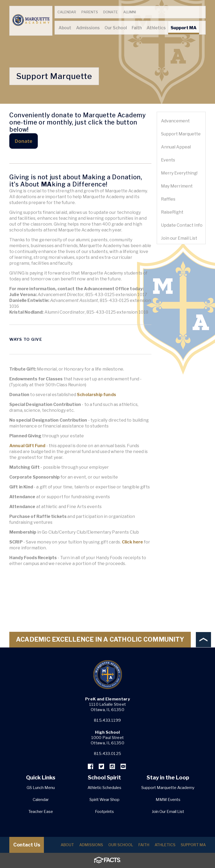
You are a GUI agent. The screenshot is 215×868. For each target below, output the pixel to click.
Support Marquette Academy (168, 788)
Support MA (193, 845)
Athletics (165, 845)
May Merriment (177, 186)
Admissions (91, 845)
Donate (111, 12)
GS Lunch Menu (41, 788)
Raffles (168, 199)
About (67, 845)
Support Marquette (181, 134)
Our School (121, 845)
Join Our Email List (168, 812)
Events (168, 160)
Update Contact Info (182, 225)
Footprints (104, 812)
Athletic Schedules (104, 788)
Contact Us (27, 845)
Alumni (130, 12)
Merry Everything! (179, 173)
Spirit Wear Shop (104, 800)
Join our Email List (179, 238)
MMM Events (168, 800)
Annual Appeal (176, 147)
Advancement (175, 121)
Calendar (67, 12)
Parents (90, 12)
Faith (144, 845)
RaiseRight (172, 212)
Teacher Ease (41, 812)
